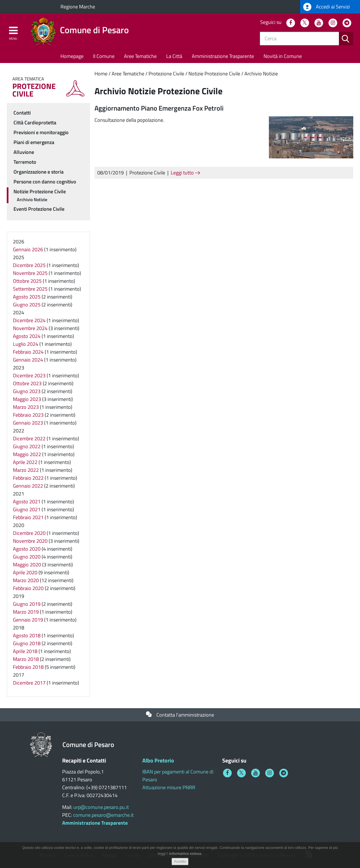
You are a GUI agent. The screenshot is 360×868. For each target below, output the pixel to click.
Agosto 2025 (27, 297)
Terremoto (25, 162)
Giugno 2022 (27, 446)
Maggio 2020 (27, 565)
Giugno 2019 (27, 604)
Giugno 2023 (27, 391)
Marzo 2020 (26, 580)
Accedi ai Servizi (327, 7)
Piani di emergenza (34, 142)
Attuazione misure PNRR (169, 787)
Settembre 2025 (30, 289)
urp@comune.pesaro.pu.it (101, 807)
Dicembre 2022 (29, 439)
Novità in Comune (283, 56)
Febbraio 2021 (28, 517)
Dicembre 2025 (29, 265)
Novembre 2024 (30, 328)
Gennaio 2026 (28, 249)
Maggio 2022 (27, 454)
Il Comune (104, 56)
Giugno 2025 (27, 305)
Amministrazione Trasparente (223, 56)
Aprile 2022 (25, 462)
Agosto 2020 (27, 549)
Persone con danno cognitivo (45, 182)
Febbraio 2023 (28, 415)
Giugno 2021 (27, 509)
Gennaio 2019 (28, 620)
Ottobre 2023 (27, 383)
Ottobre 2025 (27, 281)
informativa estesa (185, 856)
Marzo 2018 (26, 659)
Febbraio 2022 (28, 478)
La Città (174, 56)
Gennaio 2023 (28, 423)
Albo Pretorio (158, 760)
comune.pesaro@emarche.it (103, 815)
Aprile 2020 (25, 572)
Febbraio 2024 (28, 352)
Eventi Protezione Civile (39, 209)
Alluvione (24, 152)
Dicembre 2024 (29, 320)
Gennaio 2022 (28, 486)
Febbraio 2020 (28, 588)
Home (101, 74)
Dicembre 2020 (29, 533)
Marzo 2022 (26, 470)
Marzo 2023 (26, 407)
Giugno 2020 (27, 557)
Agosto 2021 (27, 502)
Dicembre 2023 (29, 375)
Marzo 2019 (26, 612)
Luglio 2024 (26, 344)
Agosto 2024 (27, 336)
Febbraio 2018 (28, 667)
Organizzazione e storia (39, 172)
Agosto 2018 (27, 635)
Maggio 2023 (27, 399)
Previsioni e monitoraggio (41, 132)
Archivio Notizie (261, 74)
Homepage (72, 56)
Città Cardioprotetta (35, 123)
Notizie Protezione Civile (214, 74)
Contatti (22, 113)
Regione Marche (78, 7)
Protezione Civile (166, 74)
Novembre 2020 (30, 541)
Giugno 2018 (27, 643)
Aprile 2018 (25, 651)
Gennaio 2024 (28, 360)
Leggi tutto (185, 173)
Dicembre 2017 (29, 683)
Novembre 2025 (30, 273)
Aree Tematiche (140, 56)
